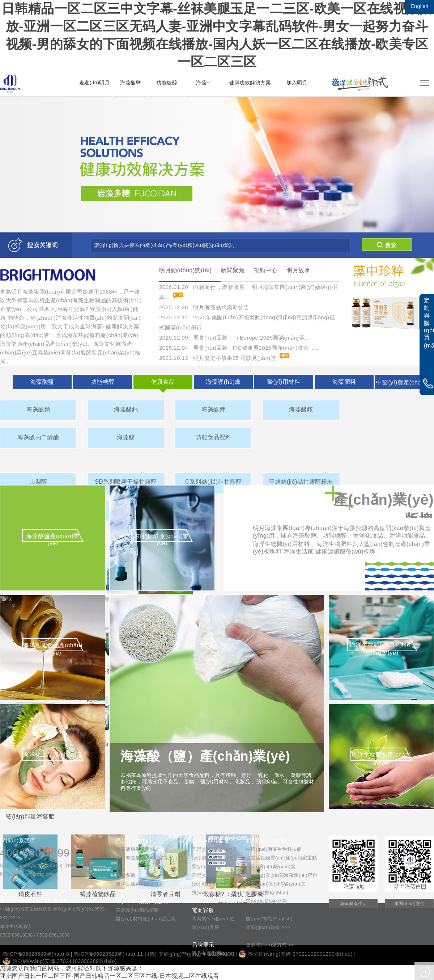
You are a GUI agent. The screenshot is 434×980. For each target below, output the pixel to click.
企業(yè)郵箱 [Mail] (267, 893)
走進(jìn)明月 (95, 83)
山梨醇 (38, 482)
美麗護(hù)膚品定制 (137, 910)
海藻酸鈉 (38, 409)
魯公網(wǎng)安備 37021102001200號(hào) (296, 954)
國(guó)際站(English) (269, 919)
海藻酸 (126, 437)
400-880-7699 (35, 853)
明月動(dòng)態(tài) (185, 270)
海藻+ (203, 83)
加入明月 (297, 83)
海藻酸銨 (301, 409)
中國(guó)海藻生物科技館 (274, 849)
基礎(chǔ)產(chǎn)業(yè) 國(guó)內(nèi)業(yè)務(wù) (215, 858)
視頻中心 (265, 270)
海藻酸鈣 (126, 409)
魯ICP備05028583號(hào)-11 (109, 954)
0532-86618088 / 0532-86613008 (35, 935)
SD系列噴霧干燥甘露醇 (126, 482)
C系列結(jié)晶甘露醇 (214, 482)
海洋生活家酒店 (16, 926)
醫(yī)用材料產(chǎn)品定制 (146, 919)
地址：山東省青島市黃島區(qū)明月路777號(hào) (50, 866)
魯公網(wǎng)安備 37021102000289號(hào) (60, 961)
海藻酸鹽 (131, 83)
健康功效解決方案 (250, 83)
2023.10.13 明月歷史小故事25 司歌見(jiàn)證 (218, 358)
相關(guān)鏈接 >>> (268, 927)
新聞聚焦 (233, 270)
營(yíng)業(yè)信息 (267, 901)
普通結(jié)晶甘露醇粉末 (301, 482)
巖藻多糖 (125, 875)
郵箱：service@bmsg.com (27, 874)
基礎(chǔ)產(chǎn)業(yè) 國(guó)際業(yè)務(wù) (215, 884)
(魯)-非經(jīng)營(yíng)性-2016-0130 (191, 954)
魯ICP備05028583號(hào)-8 (36, 954)
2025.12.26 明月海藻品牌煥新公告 (204, 307)
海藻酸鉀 (213, 409)
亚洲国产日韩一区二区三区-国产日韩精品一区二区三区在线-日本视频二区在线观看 (110, 976)
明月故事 (298, 270)
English (419, 6)
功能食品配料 (214, 437)
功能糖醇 (167, 83)
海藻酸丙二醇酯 (38, 437)
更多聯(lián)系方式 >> (270, 945)
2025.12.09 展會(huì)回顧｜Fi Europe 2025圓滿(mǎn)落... (234, 338)
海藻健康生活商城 (135, 849)
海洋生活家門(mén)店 (139, 884)
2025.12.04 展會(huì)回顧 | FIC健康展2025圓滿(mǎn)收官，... (240, 348)
